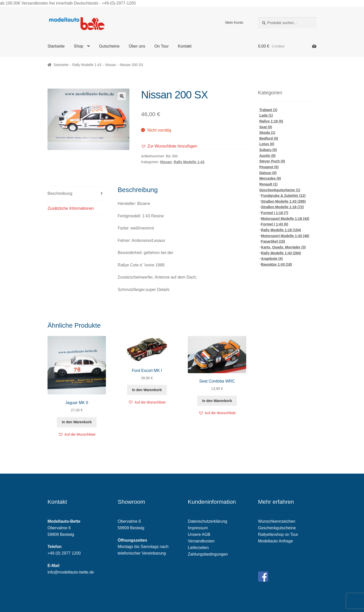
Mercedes (270, 178)
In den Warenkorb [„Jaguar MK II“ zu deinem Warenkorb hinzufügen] (77, 422)
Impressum (198, 528)
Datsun (268, 173)
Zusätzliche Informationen (71, 208)
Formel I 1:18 (275, 213)
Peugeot (269, 167)
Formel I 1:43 (275, 224)
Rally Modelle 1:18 (281, 230)
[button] (169, 146)
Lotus (267, 144)
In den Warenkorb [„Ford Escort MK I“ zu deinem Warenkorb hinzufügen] (147, 390)
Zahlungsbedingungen (208, 554)
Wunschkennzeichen (277, 521)
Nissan (111, 65)
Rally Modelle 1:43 (87, 65)
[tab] (77, 194)
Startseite (56, 46)
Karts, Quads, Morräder (283, 247)
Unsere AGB (199, 534)
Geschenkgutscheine (280, 190)
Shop (78, 46)
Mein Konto (234, 23)
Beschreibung (60, 193)
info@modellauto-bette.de (71, 572)
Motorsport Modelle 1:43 (285, 236)
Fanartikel (273, 241)
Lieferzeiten (198, 548)
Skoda (267, 133)
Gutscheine (109, 46)
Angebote (272, 259)
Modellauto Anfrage (276, 541)
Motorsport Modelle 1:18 (285, 219)
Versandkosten (201, 541)
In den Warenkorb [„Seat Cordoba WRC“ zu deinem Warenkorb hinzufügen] (217, 401)
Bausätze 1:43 (277, 264)
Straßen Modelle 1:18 (282, 207)
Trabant (268, 110)
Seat (266, 127)
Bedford (269, 138)
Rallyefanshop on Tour (278, 534)
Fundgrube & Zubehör (283, 196)
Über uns (137, 46)
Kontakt (185, 46)
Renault (268, 184)
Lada (266, 115)
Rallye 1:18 (271, 121)
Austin (268, 156)
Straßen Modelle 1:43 (283, 201)
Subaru (268, 150)
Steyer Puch (272, 161)
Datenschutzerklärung (208, 521)
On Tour (162, 46)
